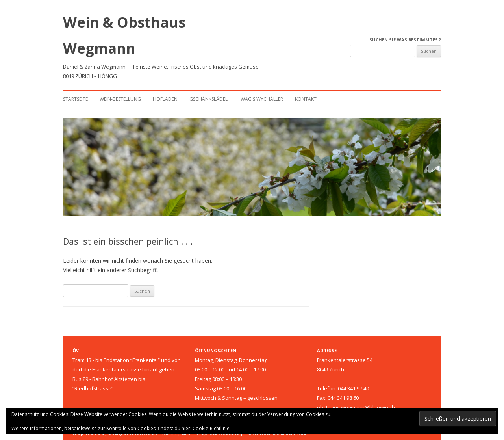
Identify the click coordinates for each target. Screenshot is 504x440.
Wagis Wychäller (262, 99)
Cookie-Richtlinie (211, 428)
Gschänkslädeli (209, 99)
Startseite (75, 99)
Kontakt (306, 99)
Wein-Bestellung (120, 99)
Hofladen (165, 99)
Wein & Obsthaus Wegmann (124, 35)
